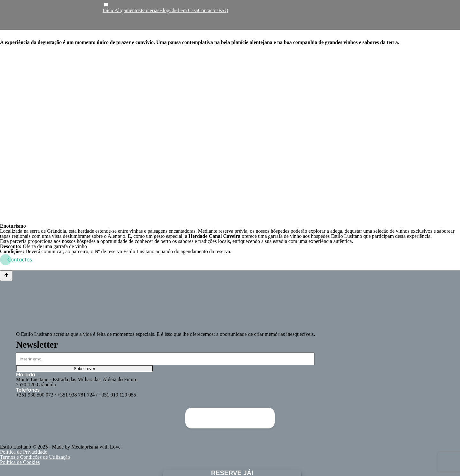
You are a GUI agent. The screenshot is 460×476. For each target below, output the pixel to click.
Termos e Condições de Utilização (35, 457)
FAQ (223, 10)
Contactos (208, 10)
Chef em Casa (184, 10)
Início (108, 10)
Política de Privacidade (24, 452)
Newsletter (37, 344)
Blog (164, 10)
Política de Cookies (20, 462)
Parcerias (150, 10)
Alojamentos (127, 10)
